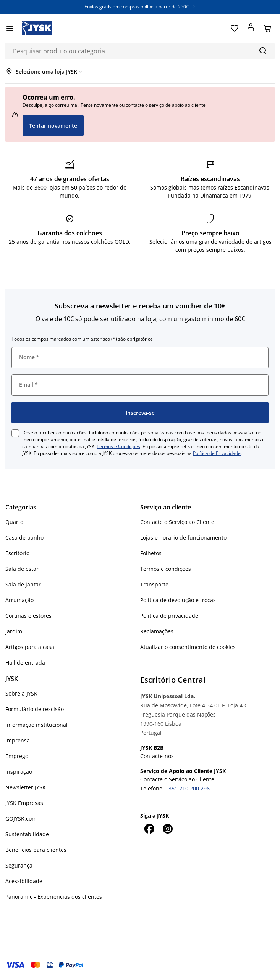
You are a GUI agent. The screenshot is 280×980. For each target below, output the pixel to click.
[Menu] (10, 28)
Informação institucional (36, 725)
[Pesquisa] (263, 50)
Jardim (14, 631)
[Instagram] (168, 829)
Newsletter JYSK (26, 787)
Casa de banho (24, 537)
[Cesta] (267, 28)
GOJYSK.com (21, 819)
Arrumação (19, 600)
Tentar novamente (53, 126)
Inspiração (19, 772)
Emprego (17, 756)
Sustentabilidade (27, 834)
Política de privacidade (169, 616)
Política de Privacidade (217, 453)
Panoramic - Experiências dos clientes (54, 897)
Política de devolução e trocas (178, 600)
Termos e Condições (118, 446)
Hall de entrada (25, 663)
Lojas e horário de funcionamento (183, 537)
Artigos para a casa (30, 647)
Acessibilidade (24, 881)
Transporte (154, 584)
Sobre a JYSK (21, 693)
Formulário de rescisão (35, 709)
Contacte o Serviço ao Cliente (177, 522)
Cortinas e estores (28, 616)
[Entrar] (251, 28)
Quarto (14, 522)
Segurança (19, 865)
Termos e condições (166, 569)
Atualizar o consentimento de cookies (188, 647)
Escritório (17, 553)
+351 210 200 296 (188, 788)
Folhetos (151, 553)
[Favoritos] (234, 28)
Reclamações (157, 631)
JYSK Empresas (24, 803)
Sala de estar (22, 569)
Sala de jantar (23, 584)
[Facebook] (149, 829)
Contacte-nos (157, 756)
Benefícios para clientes (36, 850)
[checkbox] (15, 433)
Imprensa (18, 740)
